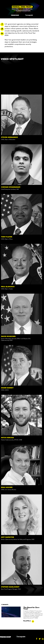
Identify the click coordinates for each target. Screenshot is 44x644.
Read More (29, 621)
